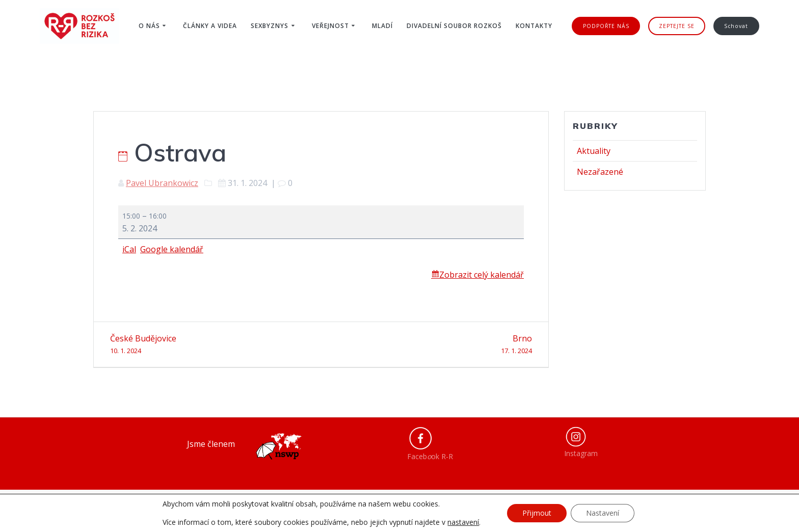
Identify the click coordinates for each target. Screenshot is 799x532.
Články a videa (210, 26)
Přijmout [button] (537, 513)
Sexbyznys (270, 26)
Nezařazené (600, 172)
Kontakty (534, 26)
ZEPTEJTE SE (677, 26)
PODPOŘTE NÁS (606, 26)
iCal (129, 249)
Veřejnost (330, 26)
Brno (430, 345)
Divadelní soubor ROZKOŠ (454, 26)
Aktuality (594, 151)
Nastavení (603, 513)
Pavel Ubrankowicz (162, 183)
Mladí (382, 26)
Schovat (736, 26)
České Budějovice (212, 345)
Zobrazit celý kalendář (482, 275)
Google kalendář (172, 249)
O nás (149, 26)
